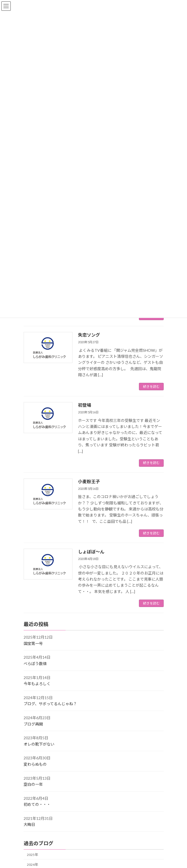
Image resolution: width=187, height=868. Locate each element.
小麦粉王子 (89, 481)
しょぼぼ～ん (91, 552)
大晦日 (29, 825)
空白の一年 (33, 784)
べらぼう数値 (35, 664)
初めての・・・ (37, 805)
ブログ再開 (33, 724)
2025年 (32, 855)
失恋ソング (89, 335)
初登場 (85, 405)
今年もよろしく (37, 684)
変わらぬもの (35, 764)
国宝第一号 (33, 643)
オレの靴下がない (39, 744)
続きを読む (151, 387)
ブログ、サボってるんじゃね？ (50, 704)
